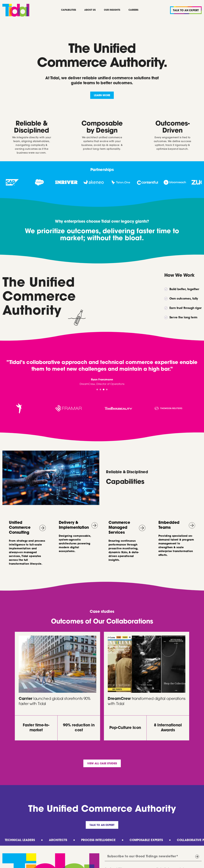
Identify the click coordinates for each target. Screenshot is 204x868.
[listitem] (16, 182)
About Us (90, 10)
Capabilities (69, 10)
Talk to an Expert (102, 825)
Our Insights (112, 10)
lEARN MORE (102, 96)
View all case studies (102, 764)
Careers (133, 10)
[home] (16, 10)
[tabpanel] (102, 373)
